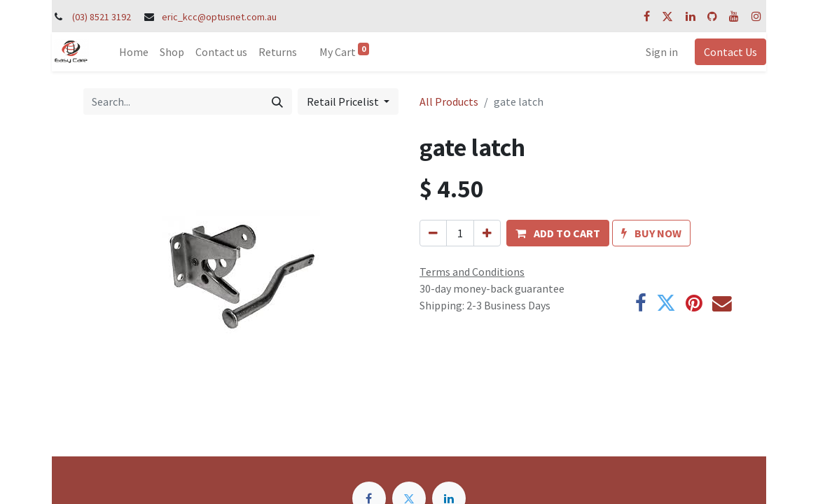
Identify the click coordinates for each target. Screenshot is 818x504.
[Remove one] (433, 233)
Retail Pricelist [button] (344, 101)
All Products (449, 101)
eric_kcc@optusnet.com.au (219, 17)
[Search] (277, 101)
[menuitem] (134, 52)
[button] (558, 233)
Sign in (662, 52)
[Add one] (487, 233)
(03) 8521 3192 (102, 17)
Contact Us (730, 52)
